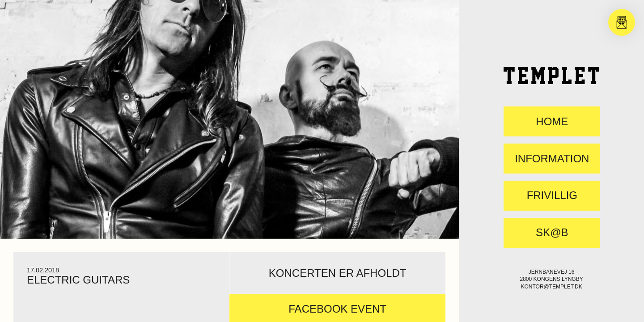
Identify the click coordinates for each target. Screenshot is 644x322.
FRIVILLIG (552, 195)
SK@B (552, 233)
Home (552, 122)
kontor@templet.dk (551, 287)
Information (552, 159)
